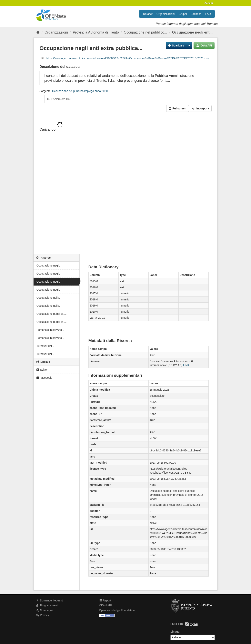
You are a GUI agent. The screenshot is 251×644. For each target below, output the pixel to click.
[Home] (38, 32)
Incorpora (201, 108)
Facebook (44, 378)
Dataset (148, 14)
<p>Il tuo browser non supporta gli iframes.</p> (125, 183)
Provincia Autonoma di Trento (96, 32)
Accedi (209, 3)
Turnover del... (45, 346)
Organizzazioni (166, 14)
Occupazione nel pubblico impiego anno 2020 (80, 91)
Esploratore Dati (59, 99)
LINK (186, 365)
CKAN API (105, 605)
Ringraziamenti (47, 605)
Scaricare (176, 45)
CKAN (191, 624)
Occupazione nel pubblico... (145, 32)
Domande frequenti (50, 600)
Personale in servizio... (50, 330)
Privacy (43, 615)
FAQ (208, 14)
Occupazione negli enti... (193, 32)
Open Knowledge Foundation (117, 610)
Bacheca (196, 14)
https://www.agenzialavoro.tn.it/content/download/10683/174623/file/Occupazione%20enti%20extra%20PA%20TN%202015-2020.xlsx (128, 58)
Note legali (45, 610)
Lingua (175, 632)
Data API (204, 45)
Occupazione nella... (49, 298)
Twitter (42, 370)
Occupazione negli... (49, 266)
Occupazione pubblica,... (51, 314)
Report (105, 600)
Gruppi (183, 14)
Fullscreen (178, 108)
